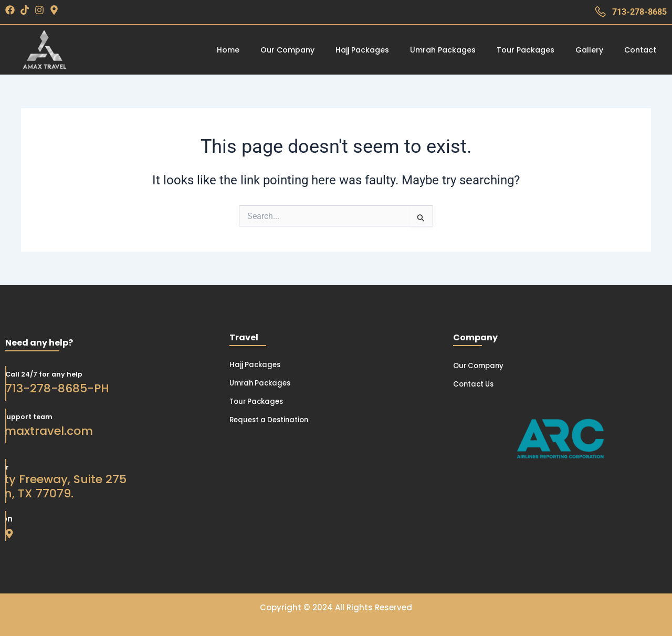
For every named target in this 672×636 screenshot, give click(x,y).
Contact (640, 50)
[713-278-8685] (600, 12)
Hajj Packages (362, 50)
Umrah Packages (443, 50)
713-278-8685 (639, 12)
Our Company (287, 50)
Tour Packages (526, 50)
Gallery (589, 50)
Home (228, 50)
